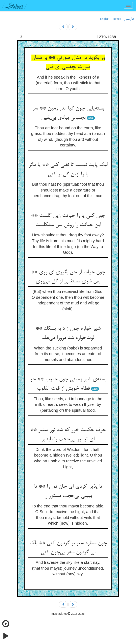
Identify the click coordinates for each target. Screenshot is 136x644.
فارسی (129, 19)
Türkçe (117, 19)
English (105, 19)
